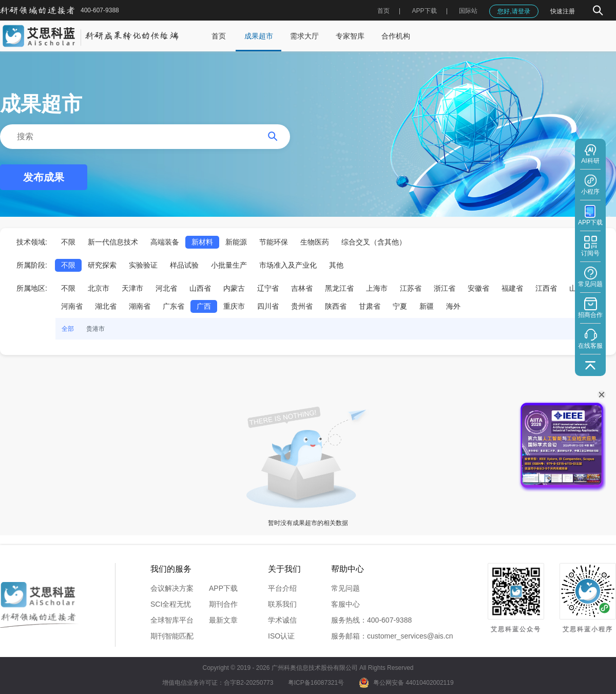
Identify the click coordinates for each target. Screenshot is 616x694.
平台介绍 (282, 588)
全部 (68, 329)
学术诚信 (282, 620)
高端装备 (165, 242)
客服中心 (345, 604)
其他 (336, 265)
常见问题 (345, 588)
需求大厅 (304, 36)
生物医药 (315, 242)
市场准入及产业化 (288, 265)
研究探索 (102, 265)
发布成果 (44, 177)
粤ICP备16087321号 (316, 683)
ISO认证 (281, 636)
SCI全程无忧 (171, 604)
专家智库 (350, 36)
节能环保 (274, 242)
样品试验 (184, 265)
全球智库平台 (172, 620)
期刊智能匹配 (172, 636)
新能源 (236, 242)
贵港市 (95, 329)
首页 (383, 11)
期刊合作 (223, 604)
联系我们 (282, 604)
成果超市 (259, 36)
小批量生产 (229, 265)
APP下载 (223, 588)
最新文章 (223, 620)
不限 (68, 242)
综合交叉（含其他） (374, 242)
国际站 (468, 11)
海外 (453, 306)
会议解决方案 (172, 588)
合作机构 (396, 36)
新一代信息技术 (113, 242)
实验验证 (143, 265)
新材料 (202, 242)
